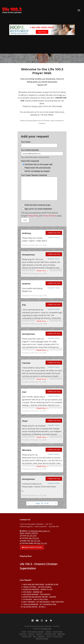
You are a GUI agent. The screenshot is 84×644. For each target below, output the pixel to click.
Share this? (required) (29, 159)
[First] (28, 503)
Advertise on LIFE (50, 634)
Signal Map (61, 634)
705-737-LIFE (35, 541)
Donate (49, 636)
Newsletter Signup (42, 638)
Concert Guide (57, 631)
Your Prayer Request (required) (39, 189)
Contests (48, 631)
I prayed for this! (54, 233)
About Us (31, 634)
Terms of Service (50, 219)
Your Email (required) (42, 151)
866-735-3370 (34, 538)
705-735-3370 (31, 536)
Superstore (41, 636)
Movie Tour (23, 634)
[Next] (52, 503)
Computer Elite (46, 629)
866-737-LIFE (42, 543)
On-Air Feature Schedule (35, 631)
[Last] (56, 503)
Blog (34, 636)
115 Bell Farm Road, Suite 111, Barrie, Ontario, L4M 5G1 (35, 532)
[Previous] (32, 503)
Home (24, 631)
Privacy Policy (32, 219)
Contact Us (39, 634)
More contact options (32, 547)
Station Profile (27, 636)
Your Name (39, 140)
